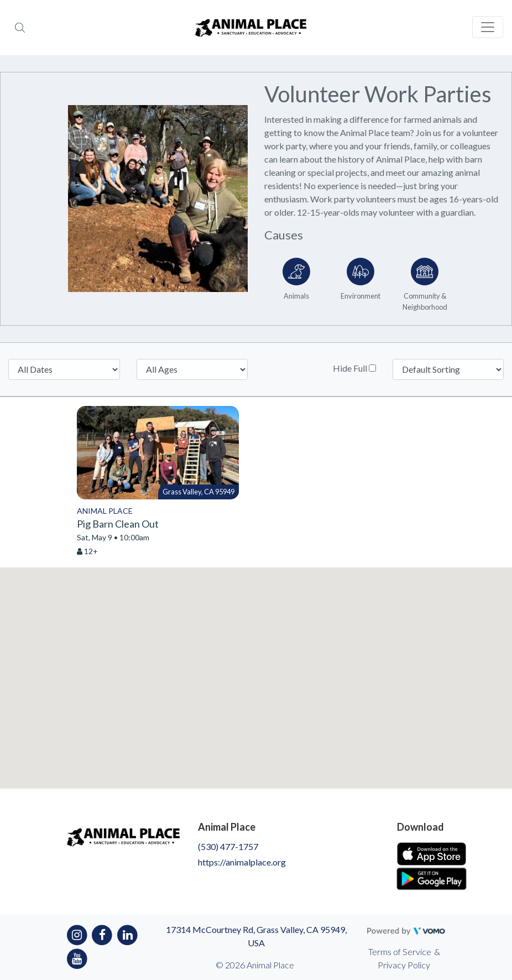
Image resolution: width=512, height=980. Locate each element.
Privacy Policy (404, 965)
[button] (256, 668)
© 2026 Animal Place (255, 965)
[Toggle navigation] (488, 27)
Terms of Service (400, 952)
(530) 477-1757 (228, 846)
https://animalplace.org (242, 862)
